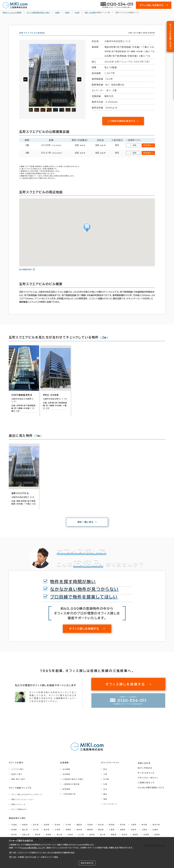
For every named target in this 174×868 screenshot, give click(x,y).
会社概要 (67, 774)
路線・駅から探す (18, 784)
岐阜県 (79, 834)
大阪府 (144, 834)
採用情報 (67, 794)
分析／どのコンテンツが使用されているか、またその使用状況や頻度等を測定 (44, 853)
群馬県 (112, 829)
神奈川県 (156, 829)
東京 (107, 774)
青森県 (25, 829)
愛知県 (101, 834)
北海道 (14, 829)
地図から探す (17, 779)
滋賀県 (123, 834)
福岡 (107, 804)
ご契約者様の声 (70, 799)
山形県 (68, 829)
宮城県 (47, 829)
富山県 (25, 834)
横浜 (107, 799)
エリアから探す (18, 774)
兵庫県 (155, 834)
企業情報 (65, 767)
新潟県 (14, 834)
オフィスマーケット (111, 767)
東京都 (144, 829)
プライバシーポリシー (149, 782)
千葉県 (134, 829)
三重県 (112, 834)
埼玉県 (123, 829)
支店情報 (67, 779)
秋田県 (57, 829)
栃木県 (101, 829)
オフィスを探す (16, 767)
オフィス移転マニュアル (20, 793)
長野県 (68, 834)
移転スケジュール (19, 809)
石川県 (36, 834)
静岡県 (90, 834)
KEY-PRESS (146, 772)
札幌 (107, 789)
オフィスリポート (112, 809)
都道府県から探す (17, 823)
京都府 (134, 834)
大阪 (107, 779)
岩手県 (36, 829)
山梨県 (57, 834)
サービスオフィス (147, 777)
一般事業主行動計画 (72, 789)
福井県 (47, 834)
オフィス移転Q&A (19, 814)
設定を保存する (87, 863)
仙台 (107, 794)
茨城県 (90, 829)
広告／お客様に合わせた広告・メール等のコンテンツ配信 (35, 857)
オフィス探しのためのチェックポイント (27, 799)
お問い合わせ (145, 767)
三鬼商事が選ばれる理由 (73, 784)
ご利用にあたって (147, 787)
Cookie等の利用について (32, 848)
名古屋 (107, 784)
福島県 (79, 829)
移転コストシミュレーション (23, 804)
